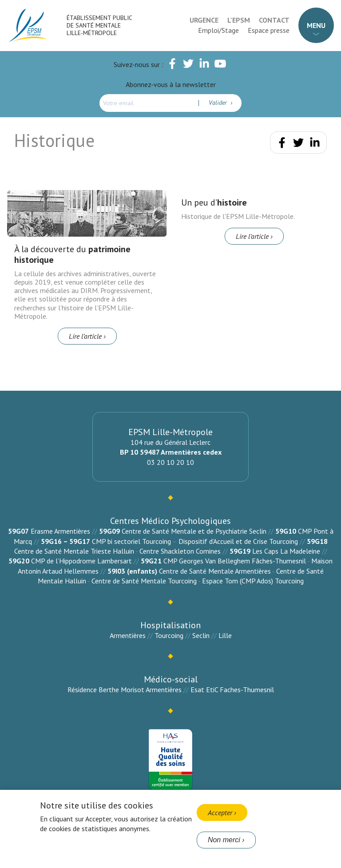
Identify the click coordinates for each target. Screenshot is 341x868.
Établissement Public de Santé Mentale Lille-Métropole (99, 25)
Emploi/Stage (218, 30)
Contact (274, 20)
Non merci (224, 840)
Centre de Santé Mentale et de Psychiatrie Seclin (194, 531)
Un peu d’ (214, 202)
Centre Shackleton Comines (180, 551)
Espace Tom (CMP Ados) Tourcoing (253, 581)
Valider (219, 103)
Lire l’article (85, 336)
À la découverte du (72, 254)
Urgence (204, 20)
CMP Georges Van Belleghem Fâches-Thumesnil (235, 561)
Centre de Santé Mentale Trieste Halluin (74, 551)
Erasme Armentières (60, 531)
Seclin (201, 635)
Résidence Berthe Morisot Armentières (125, 690)
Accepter (220, 813)
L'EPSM (239, 20)
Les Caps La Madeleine (286, 551)
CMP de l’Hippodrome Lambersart (81, 561)
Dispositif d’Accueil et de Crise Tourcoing (238, 541)
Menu (316, 25)
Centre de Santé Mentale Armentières (215, 571)
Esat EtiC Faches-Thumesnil (232, 690)
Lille (225, 635)
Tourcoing (169, 635)
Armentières (128, 635)
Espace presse (269, 30)
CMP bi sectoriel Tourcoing (131, 541)
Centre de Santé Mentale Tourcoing (144, 581)
